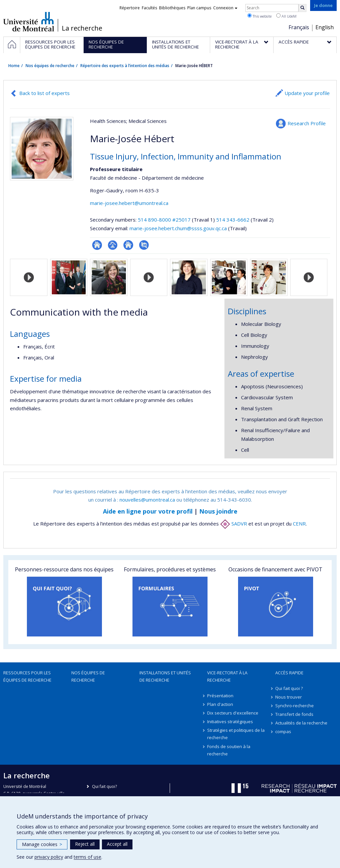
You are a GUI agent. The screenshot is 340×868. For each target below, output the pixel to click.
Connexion (225, 8)
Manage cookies (42, 844)
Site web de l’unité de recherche (128, 245)
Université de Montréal (29, 22)
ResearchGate (97, 245)
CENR (299, 524)
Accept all (117, 844)
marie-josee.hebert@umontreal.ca (129, 203)
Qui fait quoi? (104, 786)
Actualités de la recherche (301, 723)
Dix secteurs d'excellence (233, 713)
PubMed (144, 245)
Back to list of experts (44, 93)
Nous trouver (289, 697)
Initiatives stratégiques (230, 722)
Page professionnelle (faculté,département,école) (113, 245)
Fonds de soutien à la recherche (229, 750)
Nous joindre (218, 511)
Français (299, 27)
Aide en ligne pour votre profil (148, 511)
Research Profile (307, 123)
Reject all (85, 844)
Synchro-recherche (295, 706)
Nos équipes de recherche (50, 66)
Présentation (220, 696)
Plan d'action (220, 704)
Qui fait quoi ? (289, 688)
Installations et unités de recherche (165, 676)
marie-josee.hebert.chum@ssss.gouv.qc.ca (178, 228)
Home (14, 66)
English (325, 27)
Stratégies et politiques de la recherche (236, 734)
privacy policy (49, 857)
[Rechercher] (302, 8)
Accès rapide (289, 673)
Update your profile (307, 93)
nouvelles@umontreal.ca (147, 500)
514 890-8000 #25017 (164, 220)
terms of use (87, 857)
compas (283, 731)
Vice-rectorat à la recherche (227, 676)
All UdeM (286, 16)
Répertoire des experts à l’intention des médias (125, 66)
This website (259, 16)
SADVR (234, 524)
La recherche (82, 28)
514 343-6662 (233, 220)
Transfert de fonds (294, 714)
